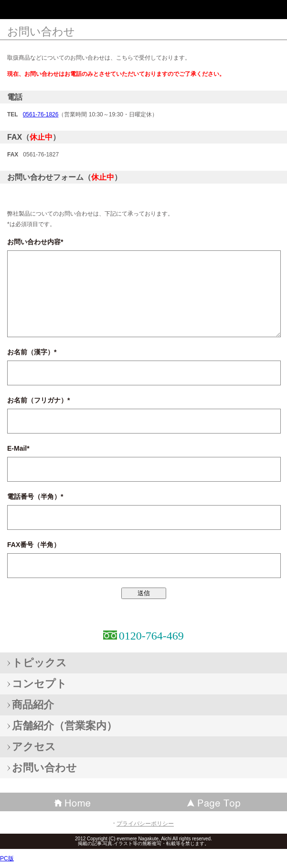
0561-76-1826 (41, 114)
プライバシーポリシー (145, 824)
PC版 (7, 858)
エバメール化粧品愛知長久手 (76, 12)
